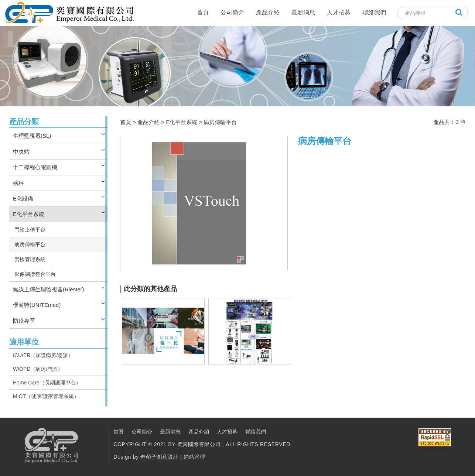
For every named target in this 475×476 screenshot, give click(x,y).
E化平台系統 (29, 214)
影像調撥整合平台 (35, 274)
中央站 (21, 152)
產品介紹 (268, 12)
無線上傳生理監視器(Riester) (49, 289)
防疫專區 (24, 321)
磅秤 (18, 183)
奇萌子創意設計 (159, 457)
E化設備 (23, 198)
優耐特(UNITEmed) (37, 305)
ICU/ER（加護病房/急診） (43, 355)
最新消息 (303, 12)
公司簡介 (232, 12)
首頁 (203, 12)
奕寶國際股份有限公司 (69, 13)
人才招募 (339, 12)
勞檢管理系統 (30, 259)
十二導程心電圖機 (35, 167)
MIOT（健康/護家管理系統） (46, 396)
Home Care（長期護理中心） (47, 383)
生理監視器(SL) (32, 136)
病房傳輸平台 (30, 244)
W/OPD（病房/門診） (38, 369)
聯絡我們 (374, 12)
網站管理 (194, 457)
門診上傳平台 (30, 230)
